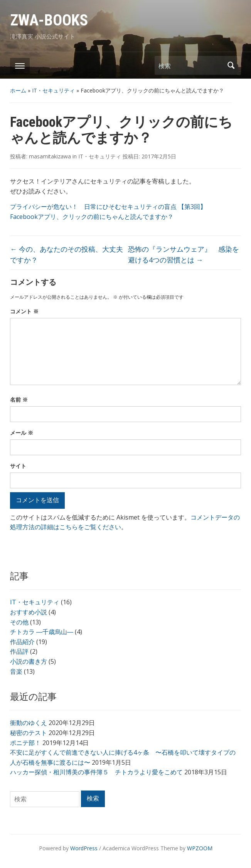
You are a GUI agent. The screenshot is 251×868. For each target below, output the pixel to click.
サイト (18, 466)
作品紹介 (22, 642)
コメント (24, 311)
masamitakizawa (50, 156)
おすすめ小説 (29, 612)
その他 (19, 622)
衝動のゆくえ (29, 723)
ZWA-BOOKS (49, 20)
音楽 (16, 671)
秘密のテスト (29, 733)
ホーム (18, 90)
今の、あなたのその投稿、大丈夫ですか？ (67, 255)
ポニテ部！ (25, 743)
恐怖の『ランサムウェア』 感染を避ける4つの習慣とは (184, 255)
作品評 (19, 651)
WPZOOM (200, 848)
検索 (231, 65)
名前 (19, 400)
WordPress (84, 848)
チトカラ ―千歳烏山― (42, 632)
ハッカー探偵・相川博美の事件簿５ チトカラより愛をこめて (96, 772)
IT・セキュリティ (53, 90)
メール (22, 433)
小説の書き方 (29, 661)
